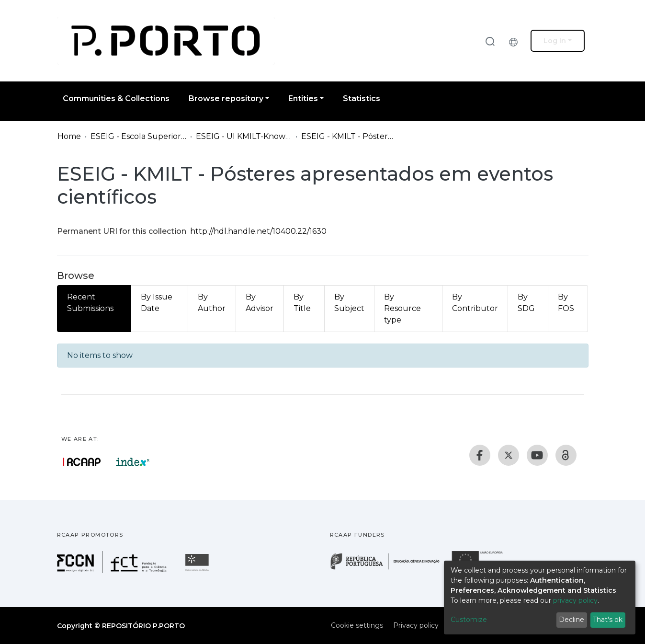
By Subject (349, 303)
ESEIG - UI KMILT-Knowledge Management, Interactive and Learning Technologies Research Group (244, 136)
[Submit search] (490, 41)
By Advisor (260, 303)
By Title (302, 303)
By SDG (526, 303)
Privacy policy (416, 625)
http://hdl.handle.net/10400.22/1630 (258, 231)
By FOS (566, 303)
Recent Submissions (90, 303)
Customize (469, 620)
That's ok (608, 620)
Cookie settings (357, 625)
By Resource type (402, 308)
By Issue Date (157, 303)
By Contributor (475, 303)
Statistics (362, 98)
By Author (212, 303)
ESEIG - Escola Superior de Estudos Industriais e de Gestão (138, 136)
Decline (571, 620)
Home (69, 136)
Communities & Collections (116, 98)
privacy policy (575, 600)
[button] (516, 41)
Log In (555, 41)
